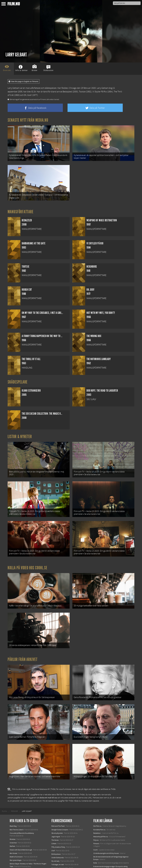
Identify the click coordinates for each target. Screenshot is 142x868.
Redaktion (97, 806)
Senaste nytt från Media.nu (28, 120)
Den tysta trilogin (16, 833)
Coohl (95, 823)
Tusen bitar (55, 845)
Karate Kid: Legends (17, 863)
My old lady (55, 834)
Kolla (95, 836)
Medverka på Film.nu (101, 810)
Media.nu (97, 849)
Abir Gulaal (13, 826)
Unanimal (13, 816)
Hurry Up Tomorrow (17, 850)
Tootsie (82, 92)
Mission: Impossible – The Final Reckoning (24, 853)
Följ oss (96, 813)
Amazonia (55, 841)
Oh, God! (28, 95)
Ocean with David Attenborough (21, 823)
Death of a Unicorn (16, 830)
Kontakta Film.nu (99, 803)
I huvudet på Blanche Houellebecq (22, 806)
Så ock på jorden (57, 806)
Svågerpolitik (98, 855)
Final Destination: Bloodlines (20, 846)
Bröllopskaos (56, 827)
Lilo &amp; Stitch (16, 860)
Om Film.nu (97, 799)
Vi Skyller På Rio (100, 92)
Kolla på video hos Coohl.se (27, 554)
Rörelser (13, 812)
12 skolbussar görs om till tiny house (106, 826)
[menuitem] (5, 784)
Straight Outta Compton (60, 803)
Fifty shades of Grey (58, 820)
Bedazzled (67, 92)
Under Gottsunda (58, 831)
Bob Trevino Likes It (17, 803)
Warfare (12, 819)
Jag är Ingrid (56, 810)
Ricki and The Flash (58, 799)
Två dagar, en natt (58, 838)
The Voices (55, 813)
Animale (13, 843)
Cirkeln (54, 816)
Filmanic (96, 816)
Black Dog (13, 799)
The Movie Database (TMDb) (74, 768)
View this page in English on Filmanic (24, 82)
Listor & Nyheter (20, 431)
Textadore (97, 846)
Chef (53, 824)
